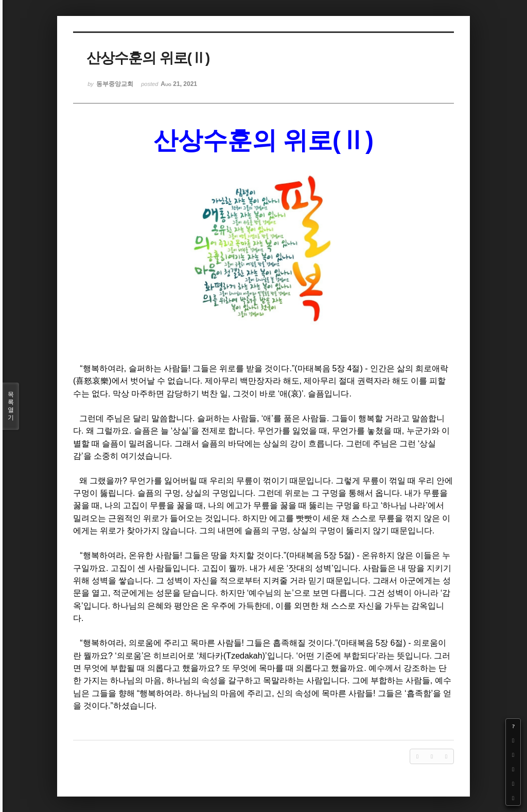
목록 (11, 406)
